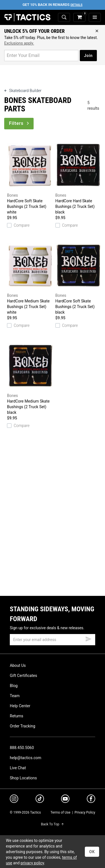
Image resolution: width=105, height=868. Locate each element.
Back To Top (52, 824)
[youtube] (65, 800)
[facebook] (91, 800)
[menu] (95, 18)
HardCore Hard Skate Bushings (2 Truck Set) (78, 176)
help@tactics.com (25, 758)
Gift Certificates (23, 676)
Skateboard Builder (23, 91)
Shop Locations (23, 778)
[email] (53, 640)
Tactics (27, 17)
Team (15, 696)
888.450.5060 (22, 748)
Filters (19, 123)
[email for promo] (41, 56)
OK (92, 852)
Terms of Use (60, 812)
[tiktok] (40, 800)
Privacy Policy (85, 812)
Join (88, 56)
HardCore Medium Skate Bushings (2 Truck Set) (30, 276)
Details (77, 5)
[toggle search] (64, 18)
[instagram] (14, 800)
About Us (18, 665)
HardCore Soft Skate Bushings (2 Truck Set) (30, 176)
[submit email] (88, 638)
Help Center (20, 706)
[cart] (79, 18)
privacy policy (32, 863)
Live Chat (18, 768)
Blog (14, 686)
